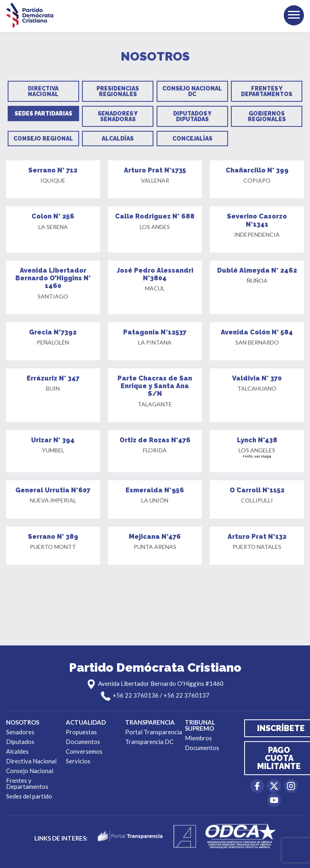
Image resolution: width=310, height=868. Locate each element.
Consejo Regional (43, 139)
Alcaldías (118, 139)
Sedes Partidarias (43, 113)
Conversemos (84, 751)
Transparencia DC (149, 742)
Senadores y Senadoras (118, 116)
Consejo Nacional (30, 771)
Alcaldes (17, 751)
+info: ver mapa (257, 456)
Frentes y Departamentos (267, 91)
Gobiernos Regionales (267, 116)
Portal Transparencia (154, 732)
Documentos (83, 742)
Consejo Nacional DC (192, 91)
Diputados (20, 742)
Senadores (20, 732)
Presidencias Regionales (118, 91)
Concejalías (192, 139)
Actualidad (86, 722)
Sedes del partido (29, 796)
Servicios (78, 761)
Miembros (198, 738)
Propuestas (81, 732)
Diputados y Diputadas (192, 116)
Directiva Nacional (43, 91)
